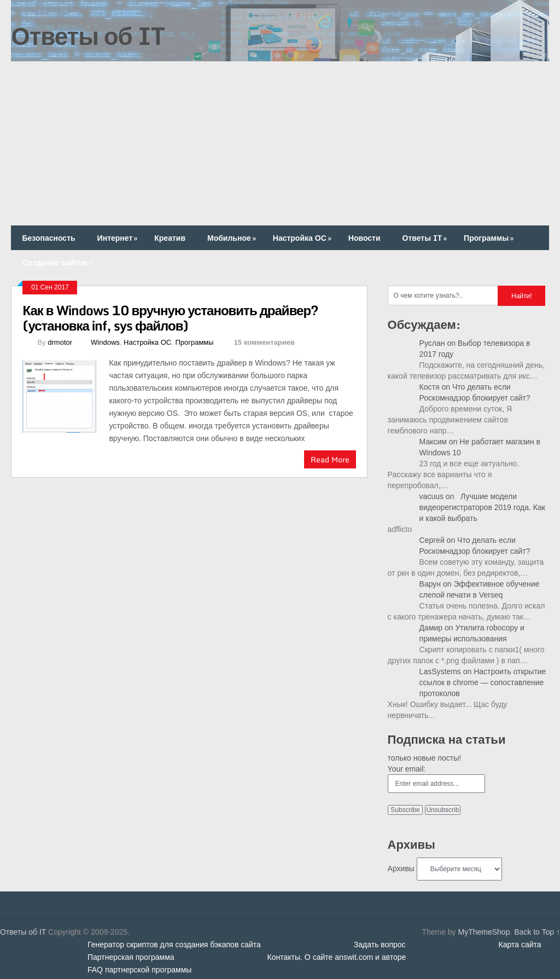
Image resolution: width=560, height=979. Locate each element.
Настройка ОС (303, 238)
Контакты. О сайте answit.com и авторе (337, 957)
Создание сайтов (58, 262)
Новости (364, 238)
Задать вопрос (380, 945)
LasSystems (440, 671)
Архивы (401, 868)
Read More (330, 459)
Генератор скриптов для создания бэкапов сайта (174, 945)
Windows (105, 342)
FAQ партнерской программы (139, 970)
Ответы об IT (87, 36)
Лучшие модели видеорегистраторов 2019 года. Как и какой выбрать (482, 507)
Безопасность (48, 238)
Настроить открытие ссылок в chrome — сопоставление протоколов (483, 682)
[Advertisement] (280, 143)
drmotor (60, 342)
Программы (490, 238)
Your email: (407, 769)
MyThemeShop (484, 932)
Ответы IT (426, 238)
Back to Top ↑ (537, 932)
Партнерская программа (131, 957)
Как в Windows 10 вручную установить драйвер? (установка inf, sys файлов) (170, 318)
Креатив (170, 238)
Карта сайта (520, 945)
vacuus (431, 496)
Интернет (119, 238)
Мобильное (233, 238)
